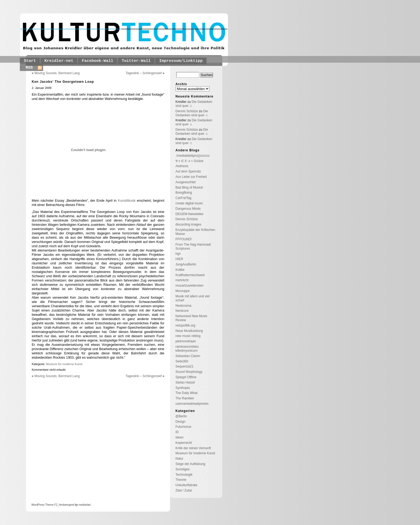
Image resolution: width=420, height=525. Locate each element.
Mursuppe (183, 291)
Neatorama (183, 306)
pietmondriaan (186, 341)
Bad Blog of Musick (189, 187)
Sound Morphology (189, 372)
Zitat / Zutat (184, 490)
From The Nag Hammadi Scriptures (193, 247)
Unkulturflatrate (186, 485)
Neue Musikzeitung (189, 331)
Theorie (181, 480)
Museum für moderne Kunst (64, 364)
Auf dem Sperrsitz (188, 171)
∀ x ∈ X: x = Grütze (189, 161)
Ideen (179, 437)
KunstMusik (127, 200)
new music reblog (188, 336)
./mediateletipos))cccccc (193, 156)
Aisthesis (182, 166)
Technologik (184, 475)
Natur (179, 459)
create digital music (189, 203)
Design (180, 422)
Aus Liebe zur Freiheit (191, 177)
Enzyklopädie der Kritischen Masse (195, 232)
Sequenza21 (184, 366)
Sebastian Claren (188, 356)
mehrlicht (182, 280)
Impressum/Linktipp (181, 61)
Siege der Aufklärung (190, 464)
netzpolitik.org (185, 325)
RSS (29, 68)
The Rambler (185, 398)
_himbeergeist (66, 505)
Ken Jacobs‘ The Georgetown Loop (63, 82)
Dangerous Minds (188, 209)
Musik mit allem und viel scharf (192, 298)
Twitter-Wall (136, 61)
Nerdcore (182, 311)
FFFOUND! (184, 239)
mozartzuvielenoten (189, 286)
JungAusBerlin (186, 264)
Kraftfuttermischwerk (190, 275)
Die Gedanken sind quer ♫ (192, 113)
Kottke (180, 270)
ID (177, 432)
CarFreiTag (183, 198)
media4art (84, 505)
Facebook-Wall (98, 61)
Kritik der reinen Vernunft (193, 448)
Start (30, 61)
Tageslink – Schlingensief (144, 73)
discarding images (188, 224)
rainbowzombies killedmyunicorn (187, 349)
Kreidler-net (59, 61)
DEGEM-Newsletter (190, 214)
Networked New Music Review (191, 318)
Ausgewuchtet (185, 182)
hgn (178, 254)
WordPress (38, 505)
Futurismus (183, 427)
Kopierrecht (184, 443)
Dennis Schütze (187, 111)
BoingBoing (184, 193)
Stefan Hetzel (185, 382)
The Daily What (186, 393)
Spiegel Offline (186, 377)
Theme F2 (51, 505)
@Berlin (181, 416)
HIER (179, 259)
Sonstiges (183, 469)
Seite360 (182, 361)
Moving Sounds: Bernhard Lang (57, 73)
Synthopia (183, 388)
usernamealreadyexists (192, 404)
